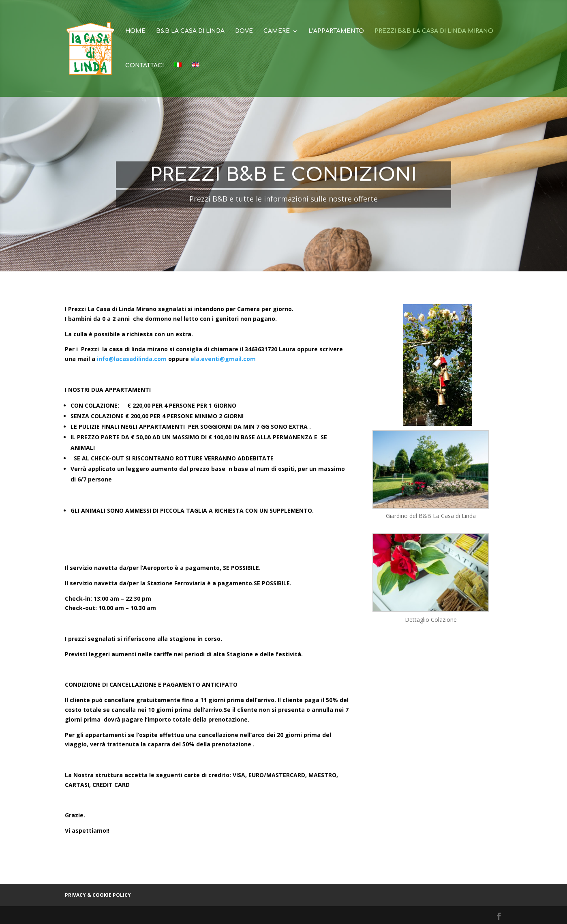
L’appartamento (336, 31)
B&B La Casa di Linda (190, 31)
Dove (244, 31)
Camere (277, 31)
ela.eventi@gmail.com (223, 359)
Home (135, 31)
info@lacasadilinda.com (132, 359)
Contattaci (144, 66)
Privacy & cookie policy (98, 895)
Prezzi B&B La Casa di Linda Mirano (434, 31)
